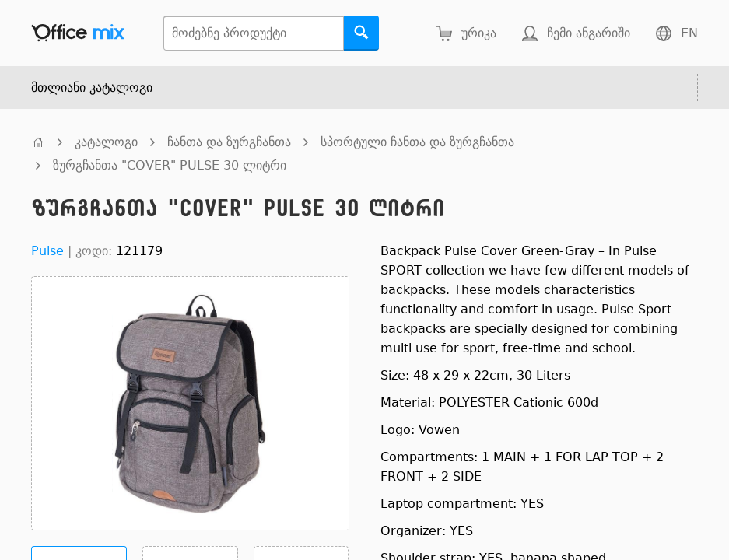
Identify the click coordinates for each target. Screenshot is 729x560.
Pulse (47, 251)
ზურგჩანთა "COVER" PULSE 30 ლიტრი (170, 165)
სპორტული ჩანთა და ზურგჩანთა (417, 142)
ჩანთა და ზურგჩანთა (229, 142)
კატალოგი (106, 142)
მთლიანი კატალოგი (92, 87)
